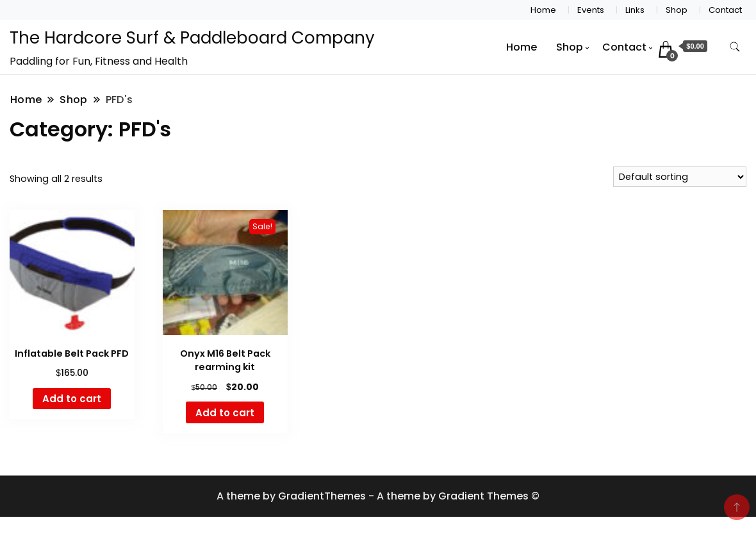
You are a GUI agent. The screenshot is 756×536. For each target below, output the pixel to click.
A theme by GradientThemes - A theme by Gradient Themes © (378, 496)
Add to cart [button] (72, 399)
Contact (725, 10)
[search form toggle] (735, 47)
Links (635, 10)
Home (543, 10)
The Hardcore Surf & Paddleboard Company (192, 38)
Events (591, 10)
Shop (677, 10)
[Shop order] (680, 177)
